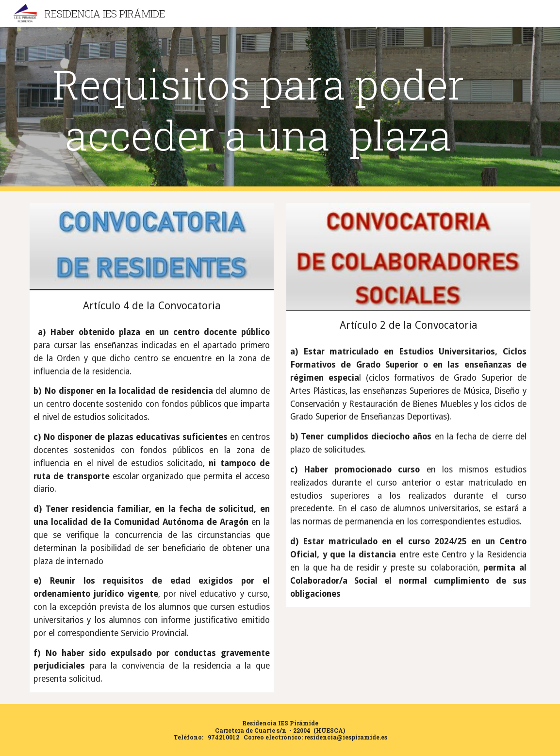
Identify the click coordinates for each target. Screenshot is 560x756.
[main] (258, 109)
